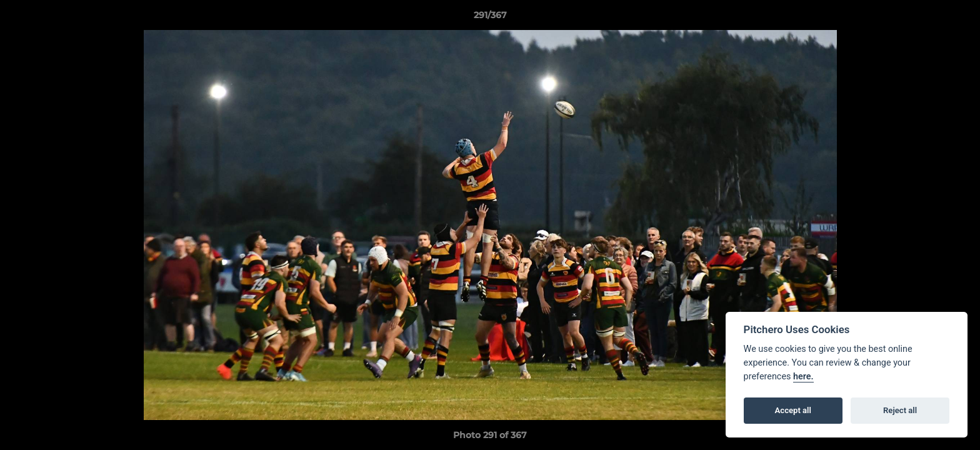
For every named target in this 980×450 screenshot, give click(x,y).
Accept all (793, 410)
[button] (957, 18)
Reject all (900, 410)
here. (803, 377)
